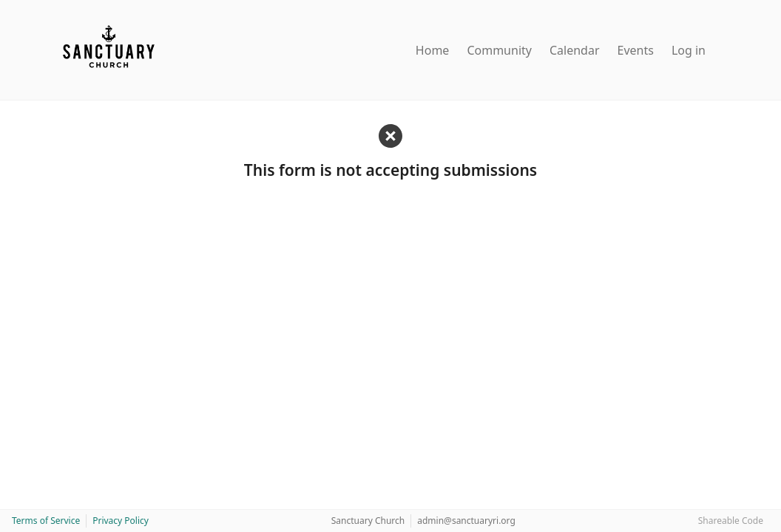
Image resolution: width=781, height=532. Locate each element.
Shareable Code (731, 521)
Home (433, 50)
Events (636, 50)
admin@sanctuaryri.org (466, 521)
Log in (689, 50)
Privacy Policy (121, 521)
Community (499, 50)
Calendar (575, 50)
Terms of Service (46, 521)
